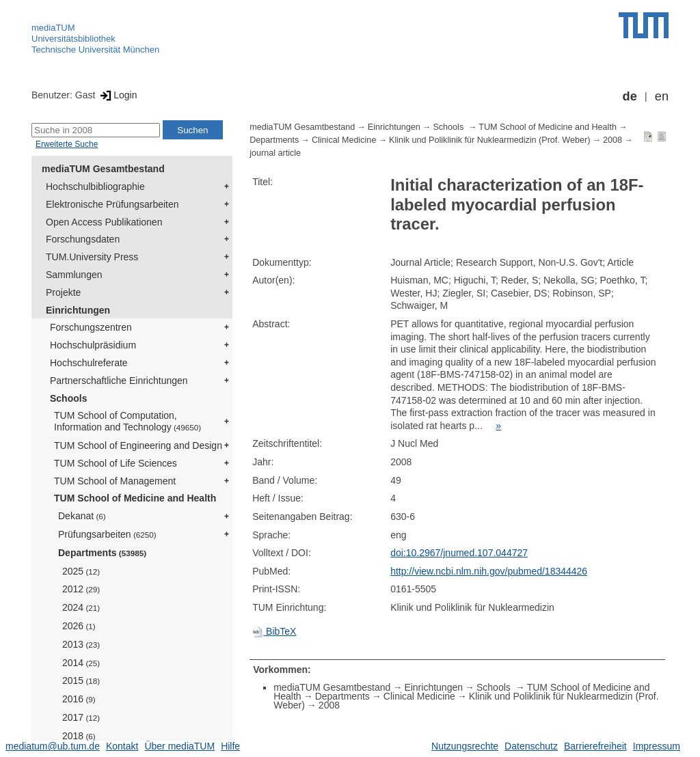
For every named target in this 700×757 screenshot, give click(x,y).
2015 (81, 680)
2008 (612, 140)
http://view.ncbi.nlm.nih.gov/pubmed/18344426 (489, 571)
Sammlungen (74, 275)
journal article (275, 153)
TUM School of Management (115, 481)
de (630, 96)
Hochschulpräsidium (93, 345)
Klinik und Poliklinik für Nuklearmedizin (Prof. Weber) (489, 140)
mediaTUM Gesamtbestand (103, 169)
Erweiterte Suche (67, 144)
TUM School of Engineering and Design (138, 445)
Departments (102, 553)
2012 (81, 589)
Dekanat (82, 516)
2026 (79, 626)
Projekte (63, 292)
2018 (79, 736)
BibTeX (274, 631)
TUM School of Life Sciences (116, 463)
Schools (68, 398)
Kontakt (122, 746)
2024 (81, 607)
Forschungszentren (91, 327)
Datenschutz (531, 746)
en (662, 96)
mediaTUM (53, 28)
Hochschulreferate (89, 363)
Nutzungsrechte (465, 746)
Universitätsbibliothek (73, 39)
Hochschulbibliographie (95, 187)
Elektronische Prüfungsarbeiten (112, 204)
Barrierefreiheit (595, 746)
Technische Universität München (95, 50)
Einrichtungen (78, 310)
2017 (81, 717)
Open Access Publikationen (104, 222)
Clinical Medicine (344, 140)
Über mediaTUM (179, 746)
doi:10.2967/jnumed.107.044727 (459, 553)
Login (117, 95)
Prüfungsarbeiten (107, 534)
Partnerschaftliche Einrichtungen (119, 381)
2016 (79, 699)
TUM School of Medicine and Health (135, 498)
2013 (81, 644)
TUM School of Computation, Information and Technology (127, 421)
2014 (81, 663)
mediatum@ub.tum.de (53, 746)
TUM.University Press (92, 257)
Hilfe (230, 746)
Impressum (657, 746)
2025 (81, 571)
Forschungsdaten (83, 239)
